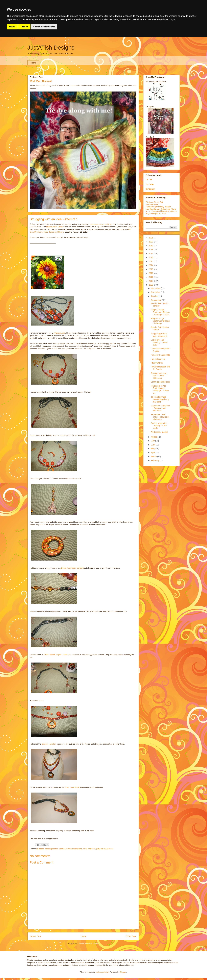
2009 (151, 285)
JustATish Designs (51, 48)
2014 (151, 265)
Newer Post (36, 936)
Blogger (123, 972)
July (153, 441)
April (153, 453)
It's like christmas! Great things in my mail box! (160, 399)
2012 (151, 273)
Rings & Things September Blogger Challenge (160, 321)
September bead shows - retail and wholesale (159, 417)
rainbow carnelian (49, 744)
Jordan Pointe (152, 204)
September (156, 300)
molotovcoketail (102, 972)
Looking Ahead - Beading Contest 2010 (159, 342)
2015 (151, 261)
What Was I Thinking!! (41, 81)
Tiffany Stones (157, 363)
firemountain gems (74, 849)
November (156, 292)
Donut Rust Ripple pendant (72, 568)
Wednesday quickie (159, 432)
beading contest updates (55, 849)
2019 (151, 246)
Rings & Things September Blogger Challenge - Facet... (160, 312)
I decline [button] (24, 27)
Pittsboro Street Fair (155, 202)
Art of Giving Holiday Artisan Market (162, 211)
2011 (151, 277)
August (154, 437)
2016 (151, 257)
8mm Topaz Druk (72, 787)
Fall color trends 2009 (160, 355)
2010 (151, 281)
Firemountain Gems (54, 227)
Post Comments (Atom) (89, 943)
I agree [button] (12, 27)
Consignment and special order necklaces (158, 376)
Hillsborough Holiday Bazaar (158, 207)
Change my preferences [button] (44, 27)
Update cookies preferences (12, 979)
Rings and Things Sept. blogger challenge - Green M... (160, 389)
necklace (92, 849)
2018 (151, 250)
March (154, 457)
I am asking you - (158, 359)
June (154, 445)
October (155, 296)
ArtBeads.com (60, 333)
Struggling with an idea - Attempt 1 (159, 335)
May (153, 449)
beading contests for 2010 (101, 224)
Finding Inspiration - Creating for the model (159, 426)
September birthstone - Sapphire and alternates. (160, 408)
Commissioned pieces (160, 382)
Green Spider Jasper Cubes (56, 655)
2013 (151, 269)
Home (33, 63)
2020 (151, 242)
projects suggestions (105, 849)
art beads (40, 849)
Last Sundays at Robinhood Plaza (161, 209)
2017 (151, 254)
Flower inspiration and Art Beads (160, 368)
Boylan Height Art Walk (156, 214)
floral (85, 849)
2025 (151, 238)
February (155, 460)
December (156, 288)
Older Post (131, 936)
